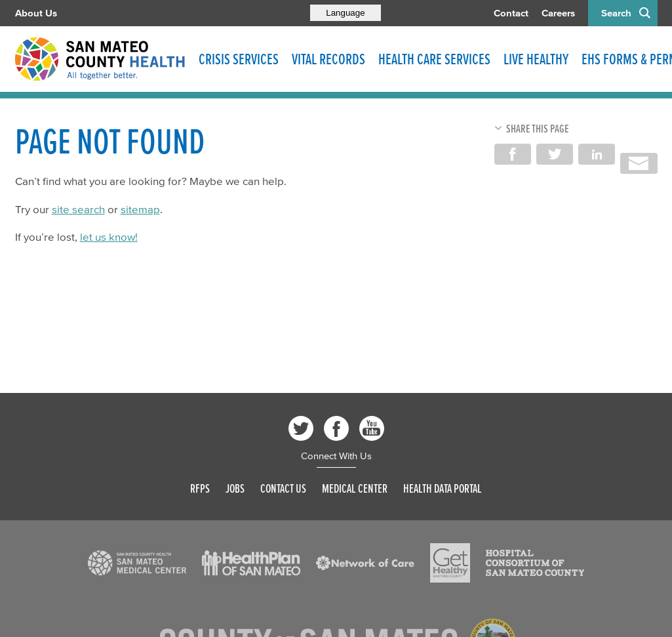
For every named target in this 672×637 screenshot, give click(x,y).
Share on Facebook (513, 154)
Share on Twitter (555, 154)
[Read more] (137, 563)
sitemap (140, 209)
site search (78, 209)
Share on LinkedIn (597, 154)
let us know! (109, 236)
